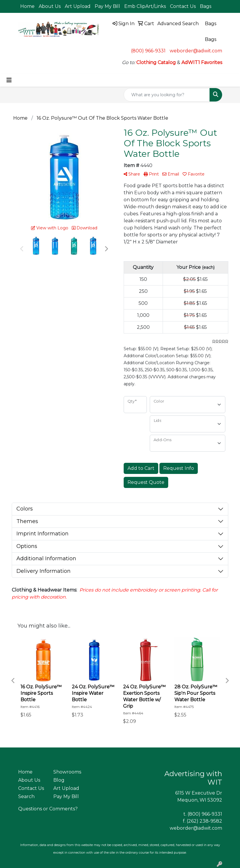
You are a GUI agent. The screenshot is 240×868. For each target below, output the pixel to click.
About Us (50, 6)
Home (27, 6)
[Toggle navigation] (9, 80)
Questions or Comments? (48, 809)
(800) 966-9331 (148, 51)
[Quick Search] (167, 95)
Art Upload (78, 6)
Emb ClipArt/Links (145, 6)
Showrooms (67, 772)
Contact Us (183, 6)
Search (26, 796)
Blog (59, 780)
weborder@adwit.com (196, 51)
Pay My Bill (107, 6)
